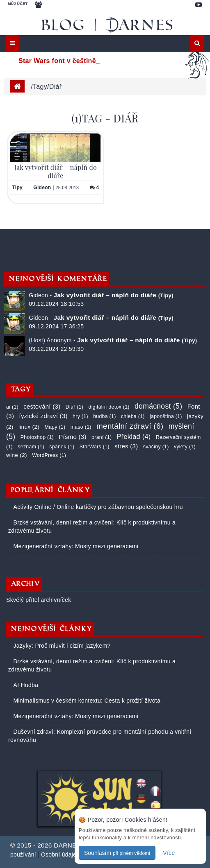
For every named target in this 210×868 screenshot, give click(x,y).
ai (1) (12, 407)
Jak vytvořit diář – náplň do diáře (56, 171)
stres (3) (126, 446)
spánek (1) (62, 447)
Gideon (42, 188)
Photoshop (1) (37, 437)
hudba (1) (104, 416)
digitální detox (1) (109, 407)
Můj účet (18, 4)
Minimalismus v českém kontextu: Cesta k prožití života (86, 701)
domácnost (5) (158, 406)
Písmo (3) (72, 437)
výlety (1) (185, 447)
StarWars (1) (95, 447)
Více (169, 853)
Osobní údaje (59, 854)
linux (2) (29, 427)
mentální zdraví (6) (130, 426)
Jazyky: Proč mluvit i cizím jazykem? (61, 646)
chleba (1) (133, 416)
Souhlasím (117, 853)
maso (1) (81, 427)
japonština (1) (166, 416)
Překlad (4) (134, 436)
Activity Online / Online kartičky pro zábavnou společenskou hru (97, 507)
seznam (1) (31, 447)
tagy (40, 87)
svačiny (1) (156, 447)
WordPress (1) (49, 455)
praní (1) (102, 437)
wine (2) (17, 455)
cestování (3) (42, 406)
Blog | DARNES (108, 25)
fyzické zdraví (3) (43, 416)
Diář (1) (74, 407)
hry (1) (80, 416)
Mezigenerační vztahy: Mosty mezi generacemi (75, 546)
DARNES (67, 845)
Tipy (17, 188)
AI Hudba (25, 685)
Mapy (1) (55, 427)
